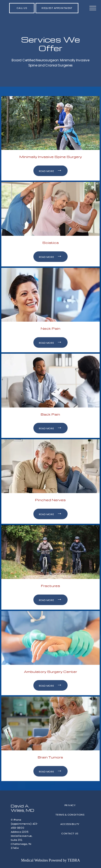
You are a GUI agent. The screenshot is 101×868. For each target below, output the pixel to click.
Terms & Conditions (70, 815)
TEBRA (74, 860)
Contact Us (70, 833)
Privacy (70, 805)
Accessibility (70, 824)
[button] (93, 9)
